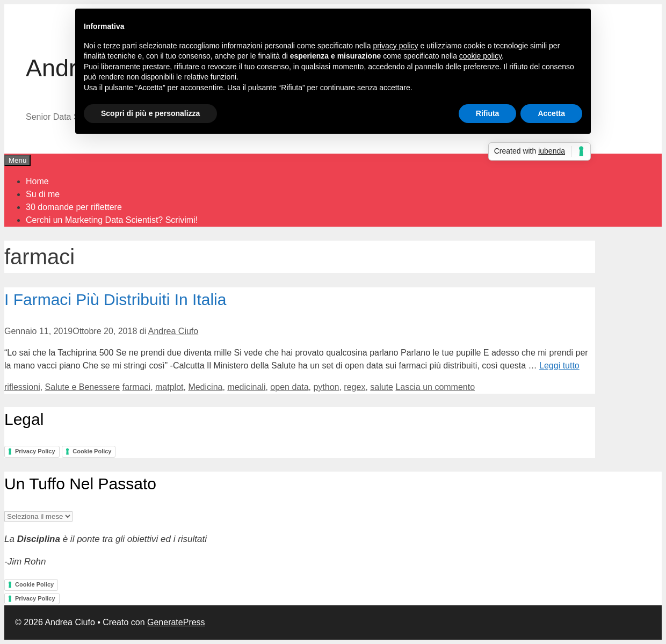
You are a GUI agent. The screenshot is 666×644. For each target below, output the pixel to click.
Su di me (43, 194)
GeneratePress (176, 622)
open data (289, 387)
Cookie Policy (92, 451)
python (326, 387)
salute (382, 387)
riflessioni (22, 387)
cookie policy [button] (480, 56)
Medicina (205, 387)
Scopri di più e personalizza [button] (150, 113)
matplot (169, 387)
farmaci (136, 387)
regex (354, 387)
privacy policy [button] (396, 46)
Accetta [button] (551, 113)
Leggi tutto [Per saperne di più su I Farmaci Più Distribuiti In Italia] (559, 366)
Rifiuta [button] (488, 113)
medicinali (246, 387)
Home (37, 181)
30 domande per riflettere (74, 207)
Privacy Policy (35, 451)
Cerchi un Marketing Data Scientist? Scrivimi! (112, 220)
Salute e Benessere (83, 387)
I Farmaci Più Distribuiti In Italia (115, 299)
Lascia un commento (435, 387)
